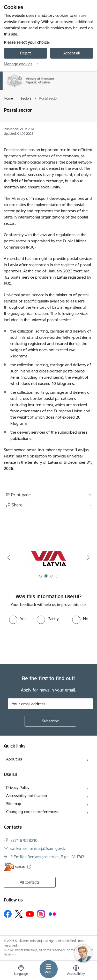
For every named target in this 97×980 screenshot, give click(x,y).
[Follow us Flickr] (52, 914)
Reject (25, 53)
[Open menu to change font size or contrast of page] (76, 971)
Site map (14, 804)
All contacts (30, 882)
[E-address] (14, 867)
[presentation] (43, 643)
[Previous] (9, 558)
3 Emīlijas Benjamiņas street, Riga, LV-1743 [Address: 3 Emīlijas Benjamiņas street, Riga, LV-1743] (47, 857)
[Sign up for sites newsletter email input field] (50, 704)
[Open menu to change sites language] (21, 971)
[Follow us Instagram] (41, 914)
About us (14, 759)
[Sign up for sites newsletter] (50, 721)
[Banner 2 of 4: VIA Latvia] (48, 558)
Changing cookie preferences (32, 812)
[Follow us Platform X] (19, 914)
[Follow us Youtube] (30, 914)
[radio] (18, 619)
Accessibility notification (27, 796)
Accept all (72, 53)
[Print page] (48, 495)
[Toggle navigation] (49, 969)
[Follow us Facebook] (8, 914)
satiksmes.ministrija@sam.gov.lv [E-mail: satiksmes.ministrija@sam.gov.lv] (38, 848)
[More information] (29, 867)
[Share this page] (48, 505)
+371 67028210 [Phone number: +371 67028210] (24, 840)
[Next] (88, 558)
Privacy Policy (18, 788)
